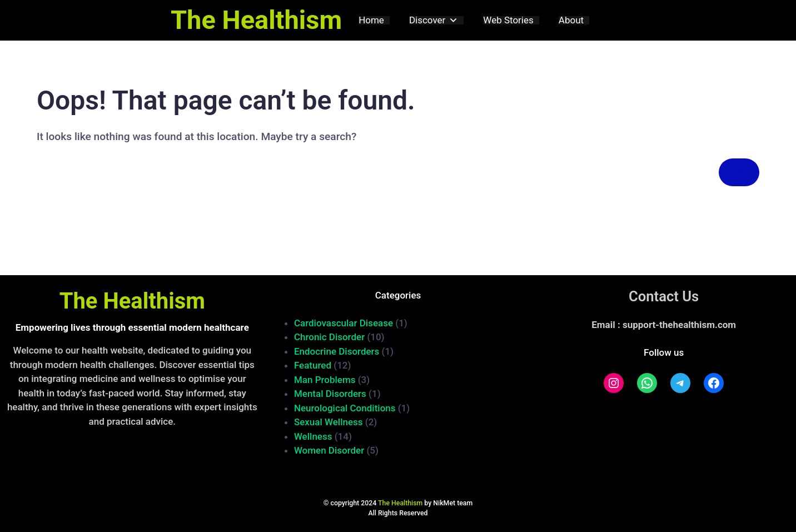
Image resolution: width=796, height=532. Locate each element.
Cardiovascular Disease (344, 323)
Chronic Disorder (329, 337)
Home (371, 20)
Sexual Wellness (329, 422)
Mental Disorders (330, 394)
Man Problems (325, 380)
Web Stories (508, 20)
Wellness (313, 436)
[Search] (739, 173)
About (571, 20)
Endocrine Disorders (337, 351)
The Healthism (256, 20)
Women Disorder (329, 450)
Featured (313, 365)
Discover (434, 20)
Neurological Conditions (345, 408)
